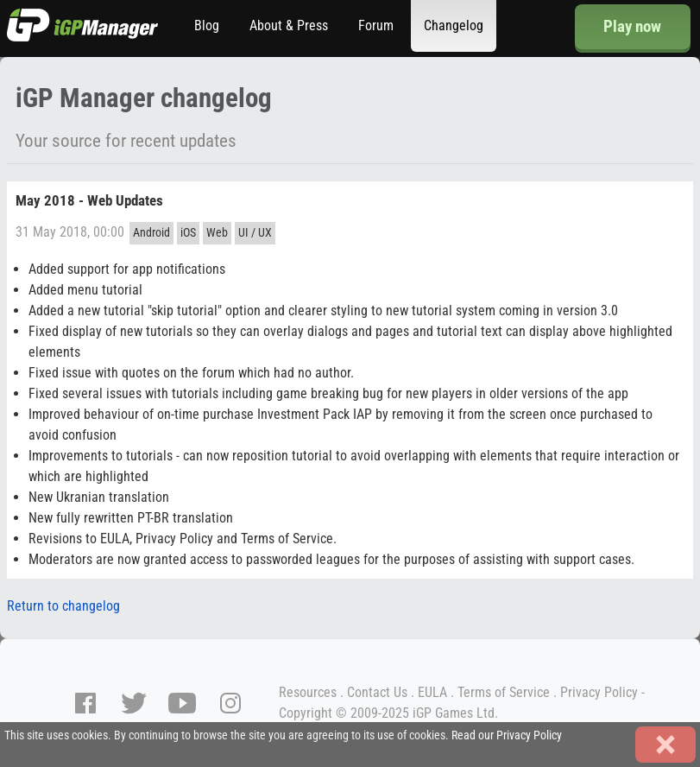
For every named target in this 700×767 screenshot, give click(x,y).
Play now (632, 26)
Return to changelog (63, 606)
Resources (308, 692)
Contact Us (377, 692)
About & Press (289, 25)
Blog (207, 25)
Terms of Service (504, 692)
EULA (432, 692)
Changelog (454, 25)
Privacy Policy (599, 692)
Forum (376, 25)
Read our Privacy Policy (507, 735)
